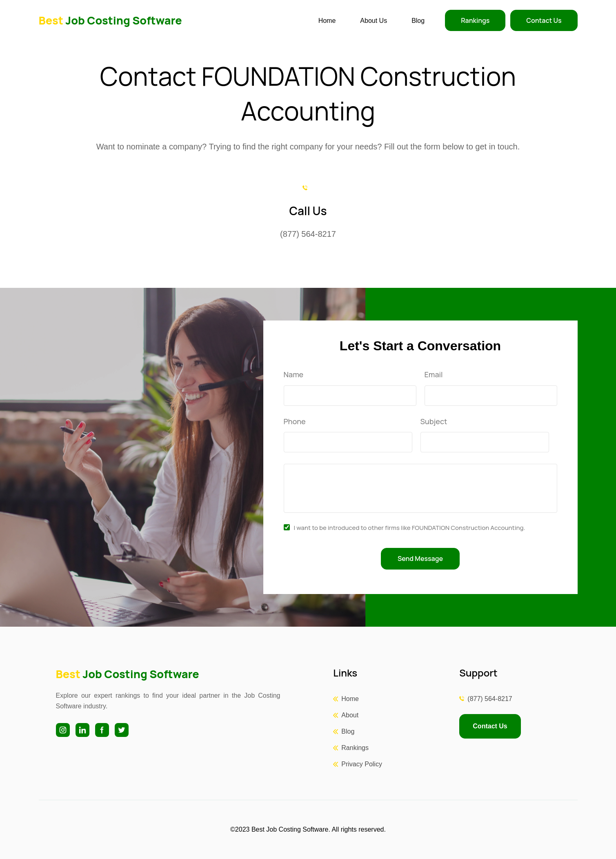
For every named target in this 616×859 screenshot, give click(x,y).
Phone (295, 422)
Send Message (420, 559)
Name (294, 375)
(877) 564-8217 (490, 699)
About (350, 715)
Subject (434, 422)
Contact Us (544, 20)
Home (327, 21)
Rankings (475, 20)
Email (434, 375)
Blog (418, 21)
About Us (374, 21)
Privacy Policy (362, 764)
